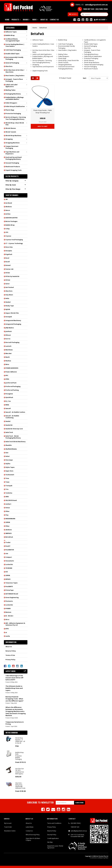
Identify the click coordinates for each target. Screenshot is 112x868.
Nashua (8, 361)
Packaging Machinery (13, 94)
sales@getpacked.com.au (79, 831)
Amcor (8, 210)
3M (7, 199)
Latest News (30, 827)
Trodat (8, 542)
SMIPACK (9, 533)
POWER (8, 609)
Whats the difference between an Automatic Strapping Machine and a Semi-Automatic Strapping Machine (16, 711)
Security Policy (52, 835)
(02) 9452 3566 (75, 823)
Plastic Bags (10, 110)
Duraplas (9, 251)
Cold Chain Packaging (13, 50)
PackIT (8, 546)
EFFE (7, 629)
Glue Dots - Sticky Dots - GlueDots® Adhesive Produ (20, 786)
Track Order (8, 827)
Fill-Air (8, 280)
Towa (7, 482)
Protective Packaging (13, 114)
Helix (7, 298)
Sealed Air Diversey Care (14, 429)
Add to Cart (43, 126)
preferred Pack (11, 383)
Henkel (8, 302)
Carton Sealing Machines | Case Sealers (15, 45)
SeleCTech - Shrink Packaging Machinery (13, 437)
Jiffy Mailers (10, 328)
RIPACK (8, 579)
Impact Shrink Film (12, 313)
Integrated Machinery (13, 320)
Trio (7, 489)
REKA (7, 405)
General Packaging (12, 63)
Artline (8, 214)
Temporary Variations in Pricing (15, 723)
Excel (7, 258)
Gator (8, 284)
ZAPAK (8, 522)
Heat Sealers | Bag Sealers (15, 76)
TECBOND (9, 568)
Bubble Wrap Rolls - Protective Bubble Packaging (19, 756)
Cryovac (8, 236)
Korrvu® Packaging (12, 342)
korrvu (8, 339)
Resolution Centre (10, 831)
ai (6, 632)
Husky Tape (10, 306)
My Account (8, 823)
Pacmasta (9, 601)
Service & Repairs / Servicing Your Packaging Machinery (16, 118)
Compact (9, 557)
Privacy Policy (10, 660)
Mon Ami (9, 353)
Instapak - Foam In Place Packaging (14, 80)
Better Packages (11, 221)
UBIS (7, 497)
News (35, 20)
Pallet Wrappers (11, 103)
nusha (8, 636)
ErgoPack (9, 254)
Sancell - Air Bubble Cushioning (12, 417)
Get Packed (10, 287)
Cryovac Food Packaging (14, 240)
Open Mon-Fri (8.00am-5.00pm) (33, 839)
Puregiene (9, 394)
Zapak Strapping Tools (14, 170)
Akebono (9, 207)
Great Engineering (12, 597)
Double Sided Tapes (12, 54)
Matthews (9, 350)
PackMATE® (10, 550)
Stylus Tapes (10, 467)
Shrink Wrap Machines (13, 136)
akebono (9, 530)
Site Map (50, 842)
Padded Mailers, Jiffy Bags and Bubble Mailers (15, 98)
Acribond (9, 203)
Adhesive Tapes (11, 32)
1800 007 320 (75, 827)
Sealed (8, 421)
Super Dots (9, 471)
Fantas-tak (9, 269)
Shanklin (9, 445)
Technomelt (10, 475)
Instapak (9, 317)
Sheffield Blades (11, 449)
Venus (8, 508)
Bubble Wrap (10, 35)
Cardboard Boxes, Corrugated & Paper (13, 40)
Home (7, 20)
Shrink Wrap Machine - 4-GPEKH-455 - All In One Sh (20, 741)
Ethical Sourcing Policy (33, 835)
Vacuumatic (10, 561)
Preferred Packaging (13, 386)
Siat (7, 453)
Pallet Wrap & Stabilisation (15, 106)
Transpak (9, 486)
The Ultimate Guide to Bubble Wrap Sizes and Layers (14, 688)
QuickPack (9, 397)
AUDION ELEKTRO (12, 218)
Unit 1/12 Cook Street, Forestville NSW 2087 (78, 836)
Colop (8, 229)
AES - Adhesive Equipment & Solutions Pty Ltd (15, 624)
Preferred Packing (12, 390)
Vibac (7, 511)
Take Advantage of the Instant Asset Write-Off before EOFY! (14, 678)
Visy (7, 515)
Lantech (8, 346)
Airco (7, 620)
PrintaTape (10, 590)
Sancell (8, 408)
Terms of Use (10, 655)
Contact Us (54, 20)
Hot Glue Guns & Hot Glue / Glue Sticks (15, 71)
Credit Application (53, 838)
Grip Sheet (9, 295)
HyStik (8, 309)
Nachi (8, 357)
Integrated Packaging (13, 324)
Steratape (9, 460)
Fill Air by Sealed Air (12, 276)
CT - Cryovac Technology (14, 243)
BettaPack (9, 537)
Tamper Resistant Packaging (12, 147)
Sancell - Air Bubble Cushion (15, 412)
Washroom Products (13, 167)
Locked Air (9, 564)
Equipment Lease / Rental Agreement (55, 847)
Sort (85, 78)
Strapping (9, 139)
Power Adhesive (11, 372)
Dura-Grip (9, 247)
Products (16, 20)
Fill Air (8, 273)
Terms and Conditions (54, 823)
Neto (7, 364)
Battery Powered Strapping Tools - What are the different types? (14, 699)
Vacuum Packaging (12, 163)
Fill (7, 572)
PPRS (7, 379)
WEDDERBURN (10, 519)
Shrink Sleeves (11, 128)
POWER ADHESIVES (12, 368)
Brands (27, 20)
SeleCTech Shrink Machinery (16, 442)
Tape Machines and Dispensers (12, 153)
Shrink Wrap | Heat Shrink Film (15, 124)
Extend (8, 265)
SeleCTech (9, 432)
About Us (44, 20)
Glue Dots (9, 66)
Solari (8, 456)
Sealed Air (9, 425)
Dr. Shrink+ (9, 616)
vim (7, 554)
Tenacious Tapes (12, 583)
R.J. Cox (8, 401)
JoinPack (9, 331)
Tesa (7, 478)
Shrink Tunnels (11, 132)
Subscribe (79, 803)
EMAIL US (89, 5)
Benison (8, 612)
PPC (7, 375)
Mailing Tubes (10, 90)
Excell (8, 262)
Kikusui (8, 335)
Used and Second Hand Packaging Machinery (14, 158)
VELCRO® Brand (11, 500)
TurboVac (9, 493)
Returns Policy (11, 651)
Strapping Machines (13, 143)
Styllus (8, 464)
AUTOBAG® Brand (12, 594)
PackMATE (9, 587)
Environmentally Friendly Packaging (14, 58)
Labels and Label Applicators (11, 86)
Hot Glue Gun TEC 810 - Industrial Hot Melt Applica (20, 771)
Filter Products (12, 176)
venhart (8, 504)
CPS (7, 232)
